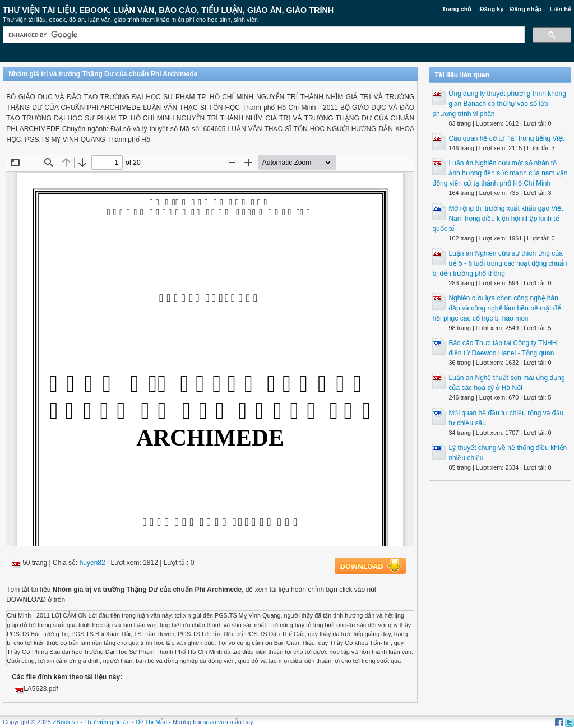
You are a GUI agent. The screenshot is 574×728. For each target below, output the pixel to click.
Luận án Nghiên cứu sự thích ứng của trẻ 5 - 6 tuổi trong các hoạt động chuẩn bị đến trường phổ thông (499, 263)
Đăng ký (492, 9)
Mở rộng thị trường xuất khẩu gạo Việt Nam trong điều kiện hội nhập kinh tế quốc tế (497, 219)
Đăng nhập (526, 9)
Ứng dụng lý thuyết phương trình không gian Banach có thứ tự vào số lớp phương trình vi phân (499, 104)
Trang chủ (457, 9)
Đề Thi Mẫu (151, 722)
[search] (263, 35)
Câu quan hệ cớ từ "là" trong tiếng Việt (506, 138)
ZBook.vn (66, 722)
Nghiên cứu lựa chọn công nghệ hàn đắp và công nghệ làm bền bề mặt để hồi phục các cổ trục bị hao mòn (496, 308)
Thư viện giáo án (107, 722)
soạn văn (216, 722)
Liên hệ (561, 9)
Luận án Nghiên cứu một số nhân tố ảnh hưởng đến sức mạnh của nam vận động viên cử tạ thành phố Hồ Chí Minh (500, 173)
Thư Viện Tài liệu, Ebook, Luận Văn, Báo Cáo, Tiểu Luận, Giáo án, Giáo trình (168, 10)
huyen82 (92, 563)
